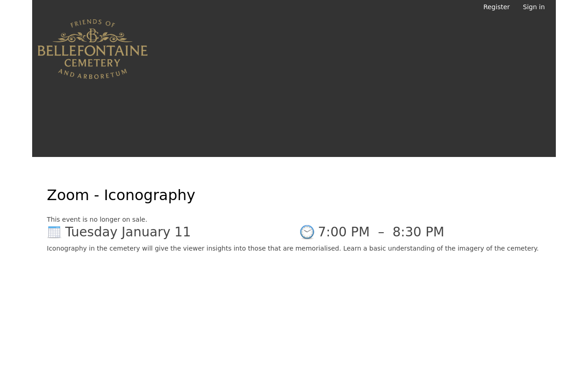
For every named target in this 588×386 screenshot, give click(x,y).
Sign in (534, 7)
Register (497, 7)
